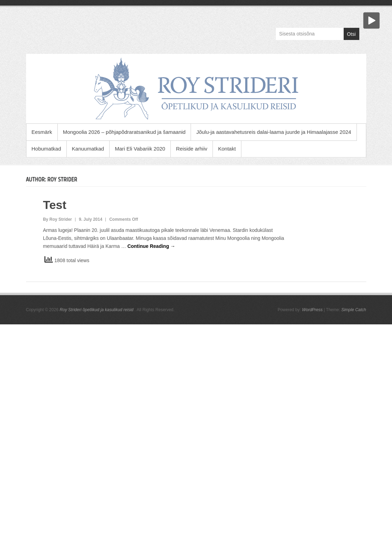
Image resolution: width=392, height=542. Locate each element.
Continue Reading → (151, 246)
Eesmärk (42, 132)
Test (54, 205)
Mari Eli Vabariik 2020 (140, 149)
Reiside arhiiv (192, 149)
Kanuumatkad (88, 149)
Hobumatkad (46, 149)
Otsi (351, 34)
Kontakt (227, 149)
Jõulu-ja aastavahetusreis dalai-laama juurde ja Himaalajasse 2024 (274, 132)
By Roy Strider (57, 219)
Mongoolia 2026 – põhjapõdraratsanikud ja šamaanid (124, 132)
